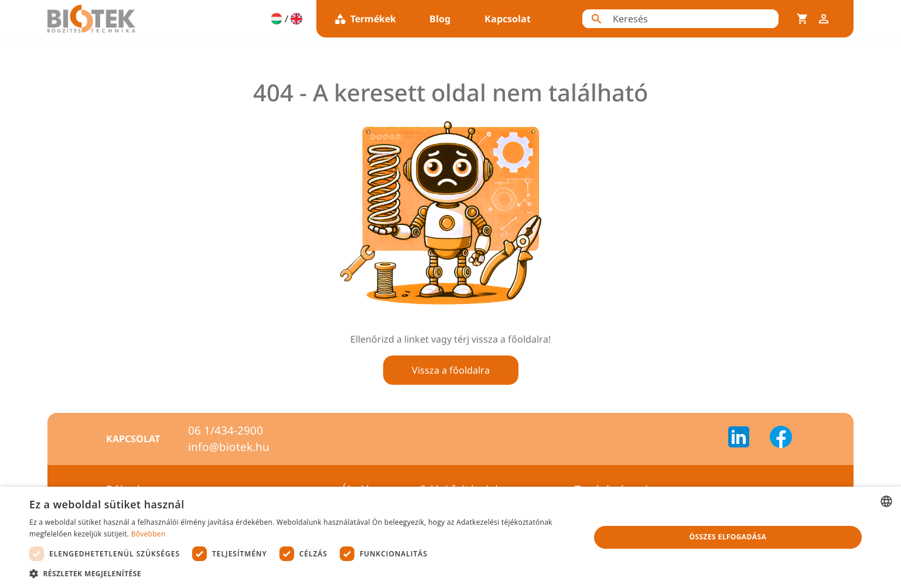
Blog (440, 19)
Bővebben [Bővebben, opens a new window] (149, 534)
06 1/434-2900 (226, 430)
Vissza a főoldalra (451, 370)
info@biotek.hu (229, 447)
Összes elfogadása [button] (728, 537)
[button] (301, 573)
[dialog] (450, 537)
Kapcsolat (508, 19)
